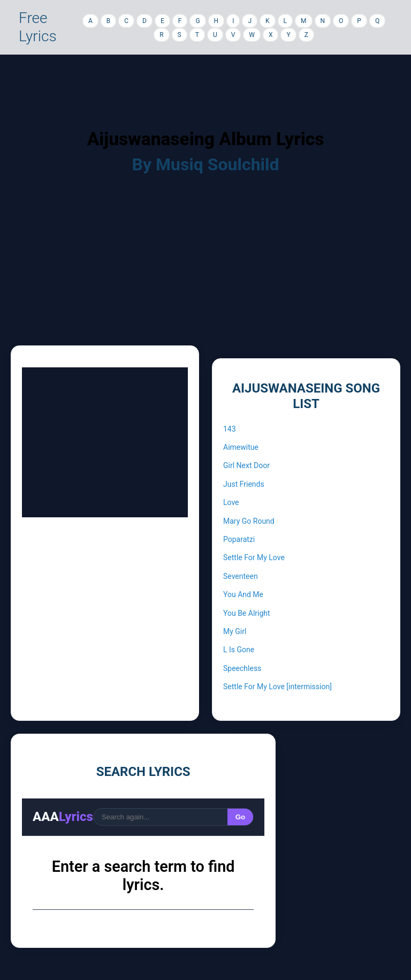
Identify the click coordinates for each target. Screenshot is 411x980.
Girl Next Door (246, 465)
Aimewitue (241, 447)
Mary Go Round (249, 521)
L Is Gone (239, 650)
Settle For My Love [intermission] (277, 687)
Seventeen (241, 576)
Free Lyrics (38, 27)
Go (241, 817)
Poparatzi (239, 539)
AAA (63, 817)
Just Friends (244, 484)
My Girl (235, 631)
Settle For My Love (254, 557)
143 (230, 429)
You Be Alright (247, 613)
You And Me (243, 594)
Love (231, 502)
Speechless (242, 668)
